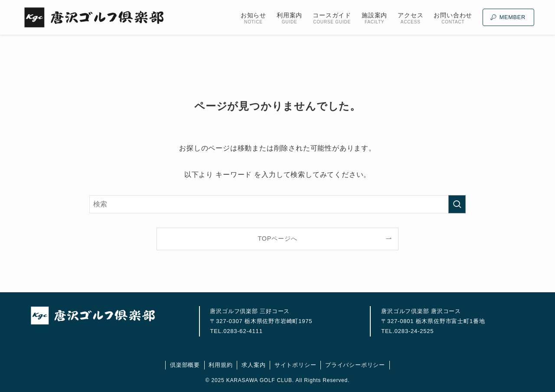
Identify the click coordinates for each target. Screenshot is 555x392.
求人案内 (253, 365)
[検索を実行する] (457, 204)
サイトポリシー (295, 365)
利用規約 (220, 365)
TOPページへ (278, 238)
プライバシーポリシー (355, 365)
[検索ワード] (277, 204)
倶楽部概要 (185, 365)
